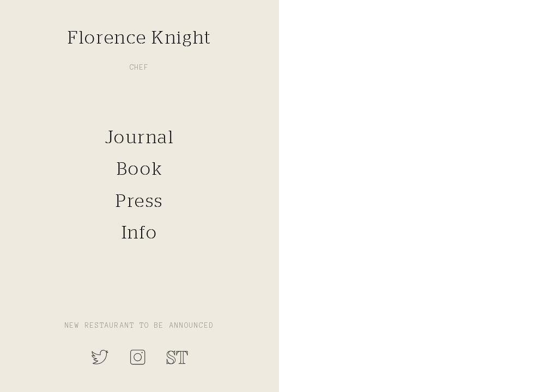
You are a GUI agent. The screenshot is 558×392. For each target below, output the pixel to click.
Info (139, 232)
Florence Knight (139, 37)
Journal (140, 137)
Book (139, 169)
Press (139, 200)
